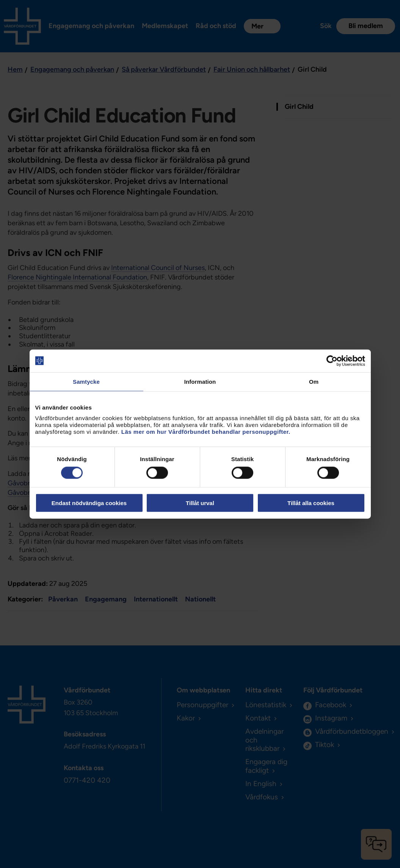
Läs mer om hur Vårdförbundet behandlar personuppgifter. (206, 432)
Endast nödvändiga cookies (89, 503)
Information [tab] (200, 381)
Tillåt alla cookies (311, 503)
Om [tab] (314, 381)
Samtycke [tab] (86, 381)
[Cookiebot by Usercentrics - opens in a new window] (332, 361)
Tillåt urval (200, 503)
